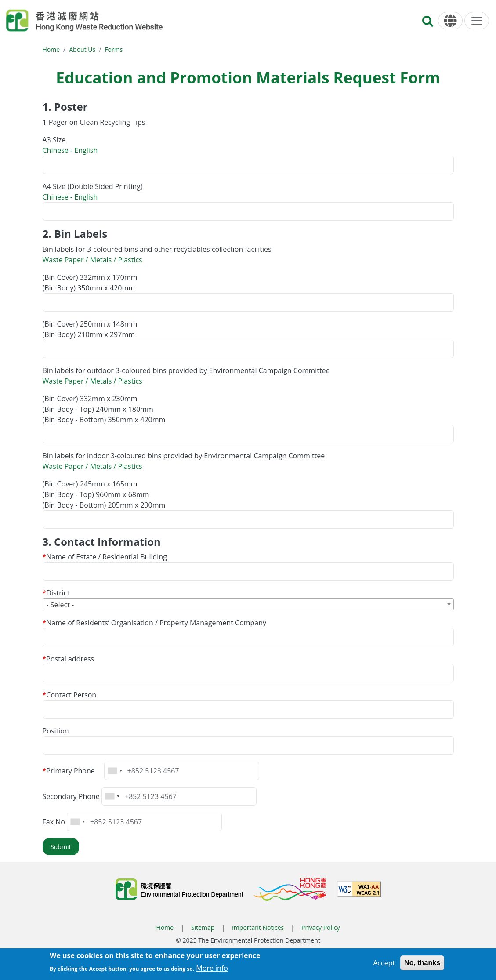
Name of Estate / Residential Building (107, 557)
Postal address (70, 659)
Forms (114, 49)
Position (56, 731)
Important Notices (258, 927)
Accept (384, 965)
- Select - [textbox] (60, 605)
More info (212, 970)
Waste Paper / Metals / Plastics (92, 260)
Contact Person (71, 695)
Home (51, 49)
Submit (61, 847)
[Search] (428, 24)
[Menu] (477, 21)
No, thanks (422, 964)
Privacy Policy (320, 927)
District (58, 593)
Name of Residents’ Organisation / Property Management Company (156, 623)
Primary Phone (70, 771)
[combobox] (248, 604)
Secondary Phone (71, 796)
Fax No (54, 822)
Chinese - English (70, 150)
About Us (82, 49)
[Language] (450, 21)
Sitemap (203, 927)
